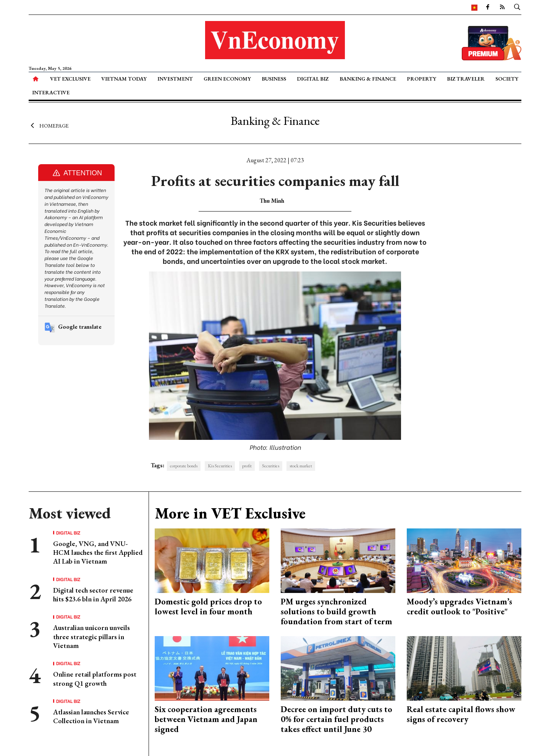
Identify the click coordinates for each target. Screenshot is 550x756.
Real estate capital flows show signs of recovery (461, 714)
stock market (301, 466)
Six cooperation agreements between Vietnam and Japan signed (206, 719)
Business (274, 79)
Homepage (49, 125)
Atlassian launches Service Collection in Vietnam (91, 716)
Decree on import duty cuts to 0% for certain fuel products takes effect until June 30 (336, 719)
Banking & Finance (368, 79)
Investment (175, 79)
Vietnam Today (124, 79)
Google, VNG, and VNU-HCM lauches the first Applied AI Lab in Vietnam (98, 552)
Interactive (51, 92)
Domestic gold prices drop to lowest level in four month (208, 607)
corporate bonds (184, 466)
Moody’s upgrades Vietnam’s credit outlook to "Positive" (459, 607)
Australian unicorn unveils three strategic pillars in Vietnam (91, 636)
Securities (271, 466)
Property (421, 79)
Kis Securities (220, 466)
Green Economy (227, 79)
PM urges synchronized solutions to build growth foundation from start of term (336, 612)
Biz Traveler (466, 79)
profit (247, 466)
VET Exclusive (70, 79)
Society (507, 79)
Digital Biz (313, 79)
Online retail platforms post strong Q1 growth (95, 678)
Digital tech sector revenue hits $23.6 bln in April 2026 (93, 594)
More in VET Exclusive (230, 513)
